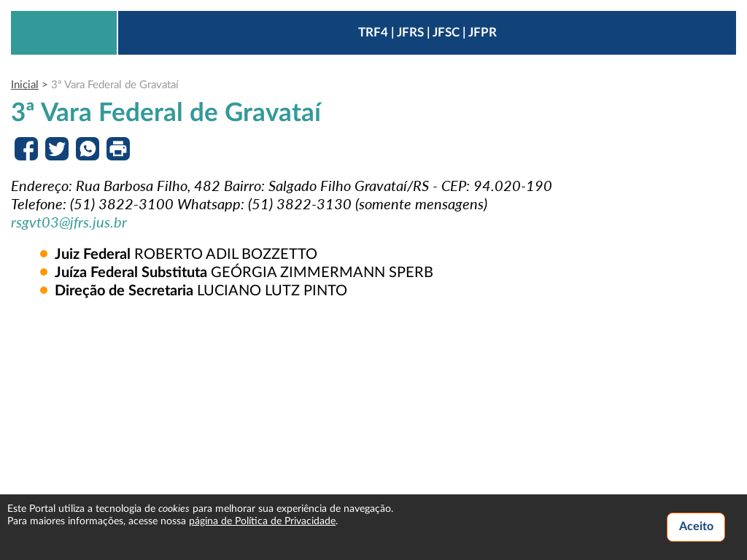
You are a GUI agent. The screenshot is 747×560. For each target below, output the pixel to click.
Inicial (25, 85)
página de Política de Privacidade (262, 521)
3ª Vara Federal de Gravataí (115, 85)
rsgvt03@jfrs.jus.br (69, 222)
